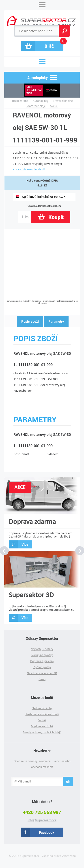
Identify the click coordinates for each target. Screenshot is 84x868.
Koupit (56, 217)
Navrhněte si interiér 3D (42, 673)
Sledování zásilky (42, 708)
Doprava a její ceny (42, 661)
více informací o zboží (30, 169)
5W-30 (54, 106)
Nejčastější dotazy (42, 649)
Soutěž (42, 720)
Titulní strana (20, 101)
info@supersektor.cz (42, 820)
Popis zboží (30, 321)
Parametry (56, 321)
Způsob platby (42, 667)
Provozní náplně (63, 101)
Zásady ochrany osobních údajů (42, 732)
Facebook (47, 832)
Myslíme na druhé (42, 726)
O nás (42, 679)
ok (68, 782)
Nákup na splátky (42, 655)
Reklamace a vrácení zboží (42, 714)
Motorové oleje (36, 106)
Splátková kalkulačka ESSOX (44, 197)
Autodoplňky (41, 101)
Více (25, 544)
